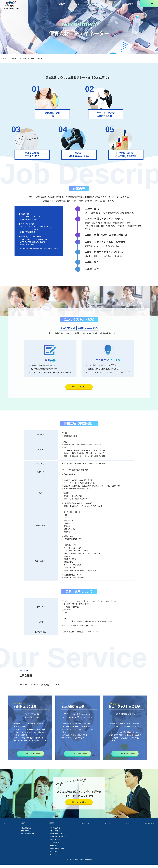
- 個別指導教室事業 (24, 832)
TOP (5, 58)
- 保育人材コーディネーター (54, 852)
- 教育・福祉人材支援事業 (26, 838)
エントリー (149, 3)
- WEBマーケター (51, 858)
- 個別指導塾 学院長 (52, 832)
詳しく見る (30, 755)
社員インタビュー (95, 3)
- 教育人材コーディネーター (54, 844)
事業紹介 (62, 3)
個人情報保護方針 (148, 827)
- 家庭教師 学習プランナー (54, 838)
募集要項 (77, 3)
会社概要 (130, 3)
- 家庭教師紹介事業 (24, 835)
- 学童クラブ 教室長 (52, 835)
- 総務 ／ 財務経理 (51, 855)
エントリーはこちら (79, 387)
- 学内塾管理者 (50, 849)
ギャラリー (114, 3)
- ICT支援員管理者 (51, 846)
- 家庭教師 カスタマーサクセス (55, 841)
